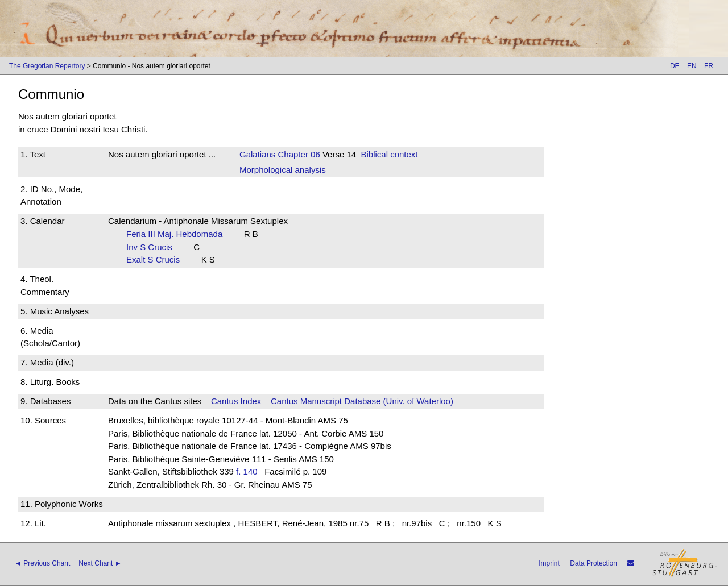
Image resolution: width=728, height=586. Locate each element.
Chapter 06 (297, 154)
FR (709, 66)
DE (675, 66)
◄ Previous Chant (42, 563)
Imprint (549, 563)
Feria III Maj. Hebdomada (178, 234)
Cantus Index (236, 401)
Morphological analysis (283, 170)
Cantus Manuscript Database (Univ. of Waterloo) (362, 401)
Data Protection (593, 563)
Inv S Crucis (153, 247)
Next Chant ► (100, 563)
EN (692, 66)
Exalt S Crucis (157, 259)
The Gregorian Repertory (47, 66)
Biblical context (389, 154)
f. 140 (247, 471)
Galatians (257, 154)
